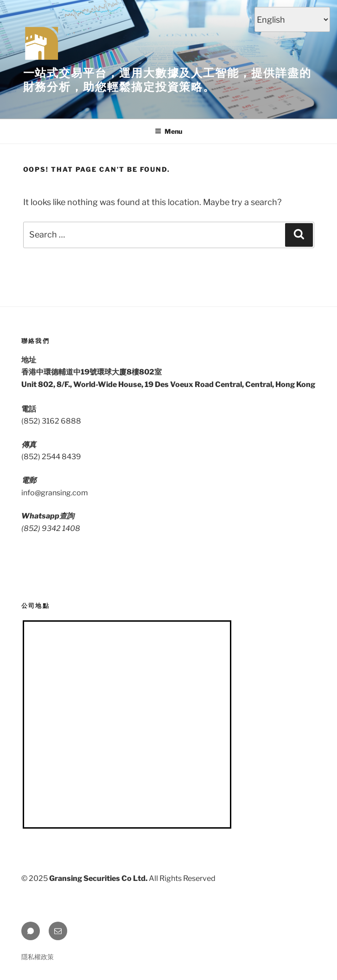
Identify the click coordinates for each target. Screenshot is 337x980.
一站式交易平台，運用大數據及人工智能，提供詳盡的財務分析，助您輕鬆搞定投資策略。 (167, 80)
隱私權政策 (38, 957)
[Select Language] (292, 19)
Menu (168, 131)
